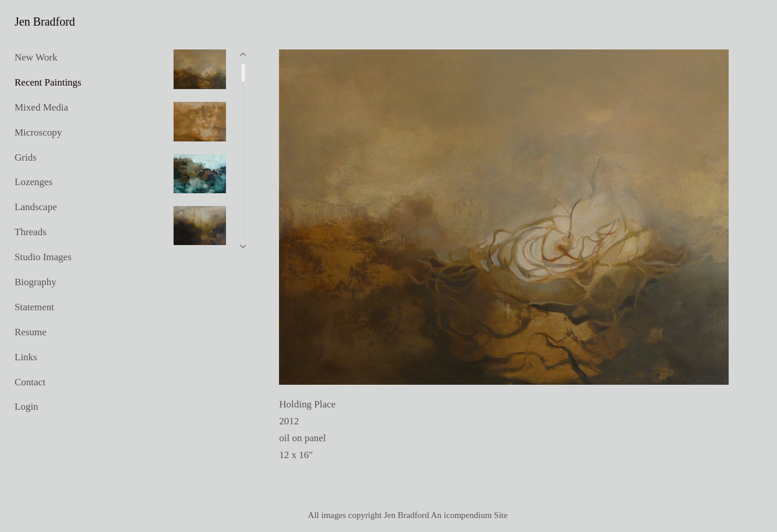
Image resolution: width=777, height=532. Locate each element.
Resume (31, 332)
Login (27, 407)
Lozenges (33, 182)
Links (26, 357)
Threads (31, 232)
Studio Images (43, 257)
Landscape (36, 207)
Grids (26, 157)
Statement (34, 307)
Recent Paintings (48, 82)
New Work (36, 57)
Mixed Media (41, 107)
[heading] (44, 22)
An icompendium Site (469, 515)
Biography (36, 282)
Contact (30, 382)
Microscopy (38, 132)
